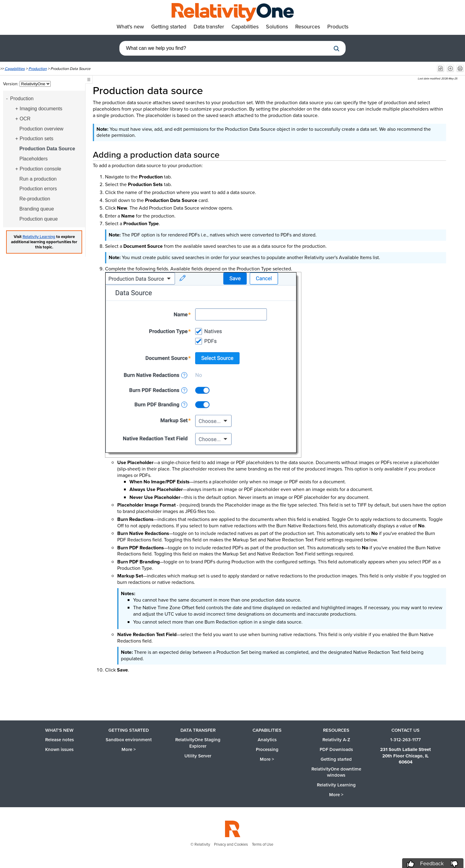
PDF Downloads (336, 749)
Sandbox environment (129, 740)
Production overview (42, 129)
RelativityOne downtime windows (336, 772)
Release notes (60, 740)
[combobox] (225, 48)
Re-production (35, 199)
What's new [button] (130, 27)
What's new (59, 730)
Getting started (129, 730)
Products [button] (338, 27)
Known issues (59, 749)
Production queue (39, 219)
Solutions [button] (277, 27)
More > (129, 749)
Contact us (405, 730)
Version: (11, 84)
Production (38, 69)
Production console (40, 169)
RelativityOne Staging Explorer (198, 743)
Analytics (267, 740)
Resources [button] (308, 27)
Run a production (38, 179)
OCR (25, 119)
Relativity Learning (39, 237)
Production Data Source (47, 149)
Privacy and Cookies (231, 844)
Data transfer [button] (209, 27)
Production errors (38, 189)
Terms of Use (263, 844)
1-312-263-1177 (405, 740)
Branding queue (37, 209)
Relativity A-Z (336, 740)
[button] (336, 49)
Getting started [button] (169, 27)
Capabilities (15, 69)
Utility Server (198, 756)
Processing (267, 749)
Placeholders (34, 159)
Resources (336, 730)
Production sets (36, 139)
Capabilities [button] (245, 27)
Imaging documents (41, 109)
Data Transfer (198, 730)
